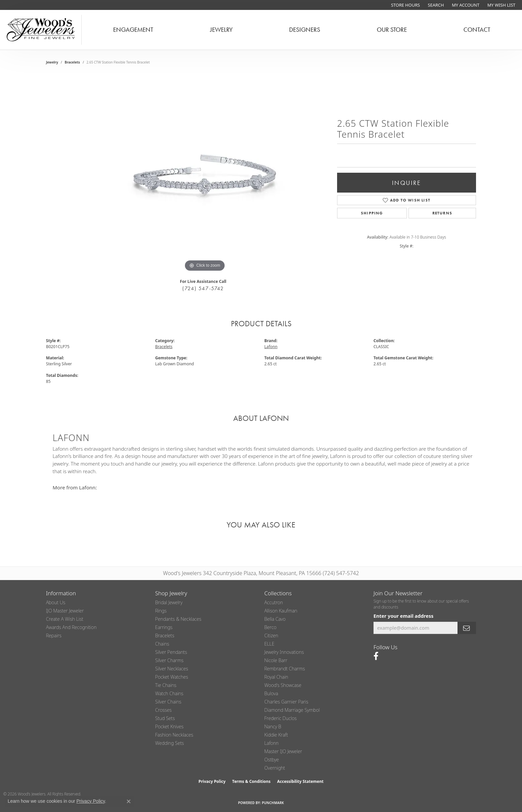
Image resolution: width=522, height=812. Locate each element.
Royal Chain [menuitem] (276, 677)
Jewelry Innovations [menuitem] (284, 652)
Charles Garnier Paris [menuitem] (286, 702)
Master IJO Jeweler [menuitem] (283, 751)
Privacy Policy (212, 781)
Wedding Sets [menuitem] (170, 743)
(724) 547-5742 (203, 288)
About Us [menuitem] (56, 602)
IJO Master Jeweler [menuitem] (65, 611)
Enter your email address (403, 616)
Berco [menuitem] (270, 627)
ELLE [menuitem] (269, 644)
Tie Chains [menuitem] (166, 685)
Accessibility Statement (300, 781)
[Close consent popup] (129, 801)
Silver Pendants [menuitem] (171, 652)
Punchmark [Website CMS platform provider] (273, 803)
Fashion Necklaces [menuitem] (174, 735)
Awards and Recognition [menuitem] (71, 627)
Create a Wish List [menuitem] (65, 619)
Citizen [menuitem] (271, 635)
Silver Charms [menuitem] (169, 660)
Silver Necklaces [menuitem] (172, 669)
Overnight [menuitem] (275, 768)
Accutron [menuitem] (274, 602)
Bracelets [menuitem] (165, 635)
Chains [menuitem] (162, 644)
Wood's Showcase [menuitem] (283, 685)
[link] (405, 5)
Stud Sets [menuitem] (165, 718)
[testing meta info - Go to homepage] (41, 30)
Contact (477, 30)
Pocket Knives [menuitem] (169, 726)
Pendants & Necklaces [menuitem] (178, 619)
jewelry (52, 62)
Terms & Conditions (251, 781)
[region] (205, 174)
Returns (442, 213)
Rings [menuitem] (161, 611)
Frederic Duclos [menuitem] (281, 718)
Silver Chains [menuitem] (168, 702)
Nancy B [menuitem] (273, 726)
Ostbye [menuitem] (272, 760)
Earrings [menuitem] (164, 627)
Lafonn (271, 347)
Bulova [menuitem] (271, 693)
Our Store (392, 30)
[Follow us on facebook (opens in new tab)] (376, 656)
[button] (435, 5)
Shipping (372, 213)
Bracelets (72, 62)
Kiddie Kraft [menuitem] (276, 735)
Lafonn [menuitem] (271, 743)
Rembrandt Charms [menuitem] (285, 669)
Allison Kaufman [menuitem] (281, 611)
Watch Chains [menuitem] (169, 693)
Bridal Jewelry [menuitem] (169, 602)
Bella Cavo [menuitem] (275, 619)
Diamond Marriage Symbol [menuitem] (292, 710)
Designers (305, 30)
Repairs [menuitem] (54, 635)
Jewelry (221, 30)
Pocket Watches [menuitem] (172, 677)
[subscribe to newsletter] (467, 628)
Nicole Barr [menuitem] (276, 660)
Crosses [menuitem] (163, 710)
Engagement (133, 30)
